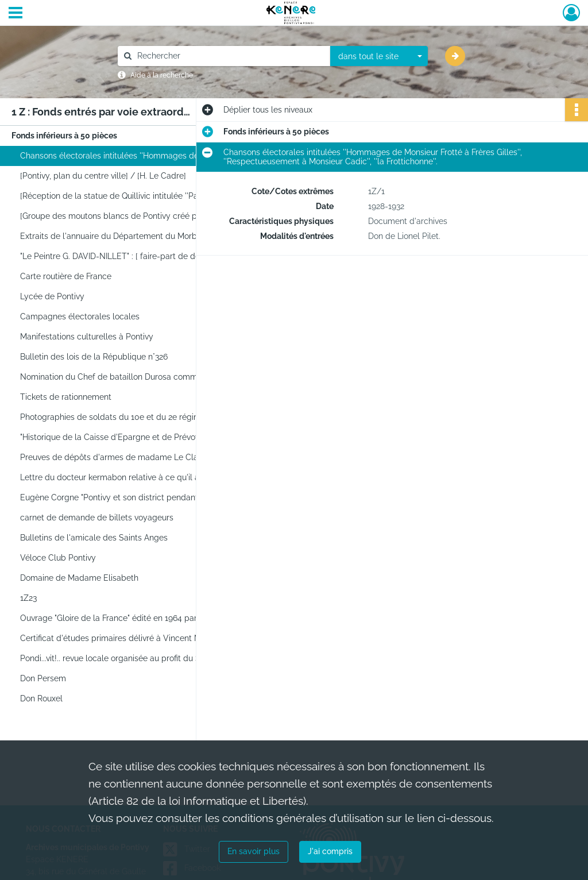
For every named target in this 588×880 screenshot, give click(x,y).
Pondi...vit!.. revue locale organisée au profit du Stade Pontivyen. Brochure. (135, 658)
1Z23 (28, 598)
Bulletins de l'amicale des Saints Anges (94, 538)
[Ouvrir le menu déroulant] (16, 14)
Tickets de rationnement (66, 397)
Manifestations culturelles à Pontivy (87, 337)
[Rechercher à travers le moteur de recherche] (230, 56)
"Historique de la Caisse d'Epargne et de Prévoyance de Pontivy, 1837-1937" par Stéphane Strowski (135, 437)
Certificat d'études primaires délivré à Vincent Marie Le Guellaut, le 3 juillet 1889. (135, 638)
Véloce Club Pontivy (58, 558)
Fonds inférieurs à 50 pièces (64, 136)
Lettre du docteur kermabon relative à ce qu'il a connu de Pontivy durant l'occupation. (135, 477)
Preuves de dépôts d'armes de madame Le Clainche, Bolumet (135, 457)
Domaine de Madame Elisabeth (79, 578)
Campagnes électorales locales (80, 317)
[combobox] (379, 56)
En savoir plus (254, 851)
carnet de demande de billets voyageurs (97, 518)
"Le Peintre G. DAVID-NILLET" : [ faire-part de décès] (118, 256)
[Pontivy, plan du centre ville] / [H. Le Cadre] (103, 176)
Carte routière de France (66, 276)
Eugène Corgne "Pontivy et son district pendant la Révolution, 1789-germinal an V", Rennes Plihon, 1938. (135, 497)
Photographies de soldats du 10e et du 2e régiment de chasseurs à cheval (135, 417)
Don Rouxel (41, 698)
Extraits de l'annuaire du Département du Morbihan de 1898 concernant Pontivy (135, 236)
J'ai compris (330, 851)
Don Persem (43, 678)
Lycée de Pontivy (52, 296)
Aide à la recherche (162, 75)
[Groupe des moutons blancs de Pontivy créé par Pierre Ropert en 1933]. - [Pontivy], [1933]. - (135, 216)
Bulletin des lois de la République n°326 (94, 357)
